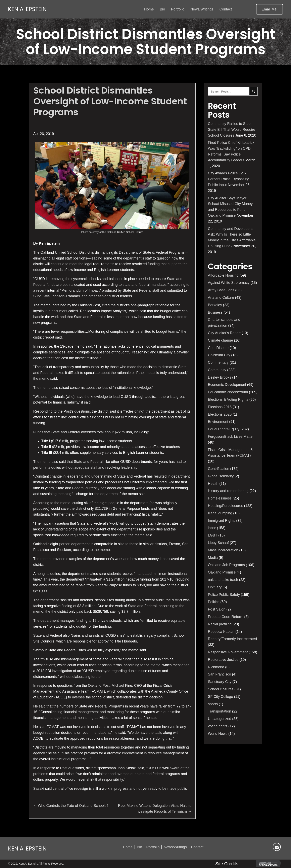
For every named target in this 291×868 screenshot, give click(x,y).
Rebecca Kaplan (221, 632)
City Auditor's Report (224, 333)
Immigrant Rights (222, 521)
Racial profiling (220, 624)
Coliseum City (219, 355)
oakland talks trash (223, 580)
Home (128, 847)
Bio (139, 847)
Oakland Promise (222, 572)
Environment (218, 422)
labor (212, 528)
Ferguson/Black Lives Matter (231, 437)
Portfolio (153, 847)
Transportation (219, 711)
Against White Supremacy (229, 283)
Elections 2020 (220, 414)
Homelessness (220, 498)
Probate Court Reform (226, 617)
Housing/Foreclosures (225, 506)
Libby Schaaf (218, 543)
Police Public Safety (224, 595)
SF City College (220, 697)
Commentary (218, 362)
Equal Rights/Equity (224, 429)
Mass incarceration (223, 550)
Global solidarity (221, 476)
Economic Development (227, 385)
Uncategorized (220, 719)
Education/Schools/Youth (228, 392)
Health (213, 484)
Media (213, 558)
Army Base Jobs (221, 290)
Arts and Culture (221, 298)
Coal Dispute (218, 348)
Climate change (220, 340)
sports (213, 704)
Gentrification (219, 469)
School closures (221, 689)
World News (218, 734)
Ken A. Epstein (27, 9)
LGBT (213, 535)
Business (215, 312)
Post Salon (217, 609)
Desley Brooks (220, 377)
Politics (214, 602)
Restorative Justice (223, 660)
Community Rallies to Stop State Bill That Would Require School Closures (231, 130)
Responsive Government (228, 652)
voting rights (218, 726)
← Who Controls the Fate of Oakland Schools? (71, 806)
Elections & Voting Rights (228, 400)
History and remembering (228, 491)
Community (217, 370)
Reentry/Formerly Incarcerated (232, 639)
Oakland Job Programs (226, 565)
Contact (197, 847)
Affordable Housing (223, 275)
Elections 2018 (220, 407)
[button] (270, 9)
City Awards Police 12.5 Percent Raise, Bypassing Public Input (229, 179)
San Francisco (219, 674)
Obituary (215, 587)
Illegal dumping (220, 513)
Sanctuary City (220, 682)
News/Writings (175, 847)
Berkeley (215, 305)
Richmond (216, 667)
